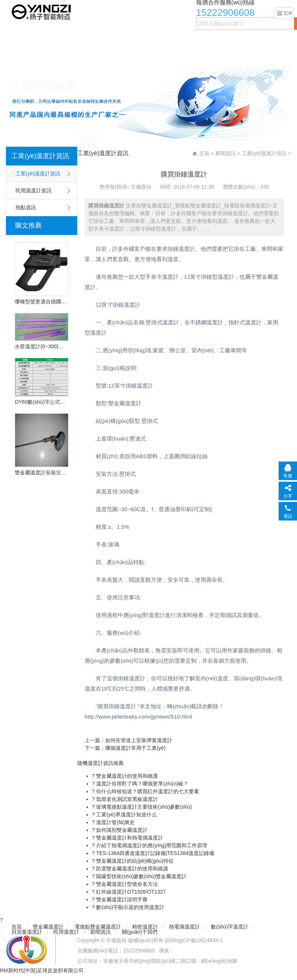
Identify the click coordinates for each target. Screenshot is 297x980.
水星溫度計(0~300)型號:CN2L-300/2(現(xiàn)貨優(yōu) (42, 346)
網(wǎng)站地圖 (219, 961)
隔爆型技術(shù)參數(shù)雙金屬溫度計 (141, 876)
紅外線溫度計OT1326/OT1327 (130, 892)
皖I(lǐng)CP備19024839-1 (194, 940)
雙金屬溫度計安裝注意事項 (42, 473)
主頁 (204, 153)
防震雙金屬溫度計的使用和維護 (132, 869)
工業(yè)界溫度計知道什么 (126, 815)
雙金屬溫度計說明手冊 (121, 899)
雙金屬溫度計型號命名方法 (127, 884)
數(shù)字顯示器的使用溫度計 (130, 907)
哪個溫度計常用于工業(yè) (135, 748)
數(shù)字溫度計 (213, 39)
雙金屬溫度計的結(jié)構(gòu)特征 (134, 861)
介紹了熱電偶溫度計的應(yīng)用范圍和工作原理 (151, 845)
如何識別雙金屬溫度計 (121, 830)
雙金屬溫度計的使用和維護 (127, 776)
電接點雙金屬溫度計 (91, 39)
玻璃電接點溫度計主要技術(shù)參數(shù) (144, 807)
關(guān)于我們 (90, 54)
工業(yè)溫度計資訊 (40, 156)
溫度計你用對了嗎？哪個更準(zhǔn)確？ (142, 784)
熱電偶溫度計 (171, 39)
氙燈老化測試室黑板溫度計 (127, 799)
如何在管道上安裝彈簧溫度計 (139, 740)
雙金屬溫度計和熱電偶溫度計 (129, 838)
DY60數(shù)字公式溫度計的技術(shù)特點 (42, 402)
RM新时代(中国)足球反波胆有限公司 (42, 970)
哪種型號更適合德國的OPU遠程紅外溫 (42, 302)
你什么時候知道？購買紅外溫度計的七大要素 (147, 791)
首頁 (15, 39)
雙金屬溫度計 (44, 39)
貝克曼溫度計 (256, 39)
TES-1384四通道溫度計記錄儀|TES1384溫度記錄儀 (155, 853)
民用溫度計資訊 (33, 190)
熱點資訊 (26, 207)
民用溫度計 (23, 54)
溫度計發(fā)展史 (115, 822)
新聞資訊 (54, 54)
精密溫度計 (135, 39)
